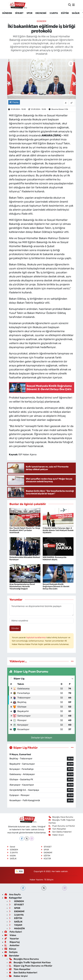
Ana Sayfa (13, 894)
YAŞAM (16, 925)
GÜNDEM (7, 13)
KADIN (11, 856)
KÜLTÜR (46, 859)
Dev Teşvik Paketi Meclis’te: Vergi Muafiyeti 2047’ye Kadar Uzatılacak (25, 530)
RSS (19, 871)
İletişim (11, 952)
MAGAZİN (17, 928)
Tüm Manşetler (57, 829)
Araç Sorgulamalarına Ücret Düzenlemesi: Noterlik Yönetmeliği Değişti (22, 586)
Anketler (12, 945)
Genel (11, 847)
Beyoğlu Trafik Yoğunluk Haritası (30, 962)
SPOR (29, 13)
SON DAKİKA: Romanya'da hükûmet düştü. (55, 558)
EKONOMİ (41, 13)
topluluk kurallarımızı (36, 637)
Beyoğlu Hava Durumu (61, 817)
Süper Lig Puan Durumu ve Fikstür (31, 966)
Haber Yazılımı (36, 880)
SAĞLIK (76, 13)
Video (10, 935)
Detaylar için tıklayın (42, 738)
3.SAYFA (54, 13)
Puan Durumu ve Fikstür (62, 826)
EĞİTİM (65, 13)
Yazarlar (12, 939)
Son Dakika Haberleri (60, 832)
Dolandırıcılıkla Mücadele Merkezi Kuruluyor (25, 558)
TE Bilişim (49, 880)
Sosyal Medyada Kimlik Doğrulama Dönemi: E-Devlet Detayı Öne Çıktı (56, 586)
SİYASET (19, 13)
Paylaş (14, 102)
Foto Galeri (13, 932)
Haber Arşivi (56, 835)
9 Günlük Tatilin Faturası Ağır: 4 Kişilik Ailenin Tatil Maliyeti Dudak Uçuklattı (58, 530)
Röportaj (12, 942)
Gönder (15, 628)
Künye (10, 949)
